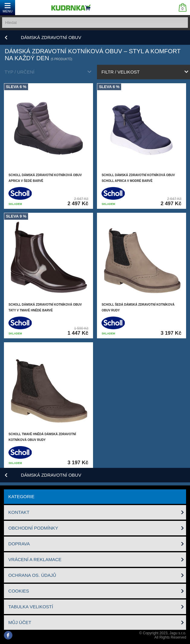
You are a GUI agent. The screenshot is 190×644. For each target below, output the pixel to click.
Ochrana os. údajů (32, 575)
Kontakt (19, 512)
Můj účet (20, 622)
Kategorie (21, 496)
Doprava (19, 544)
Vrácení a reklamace (35, 559)
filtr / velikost (121, 72)
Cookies (19, 591)
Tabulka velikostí (31, 607)
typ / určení (19, 72)
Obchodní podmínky (33, 528)
